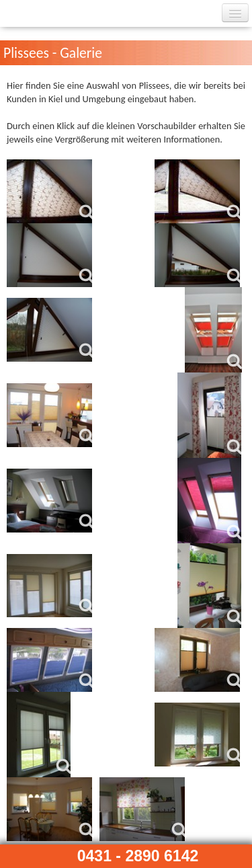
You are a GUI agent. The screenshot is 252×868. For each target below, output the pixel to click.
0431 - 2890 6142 (138, 856)
